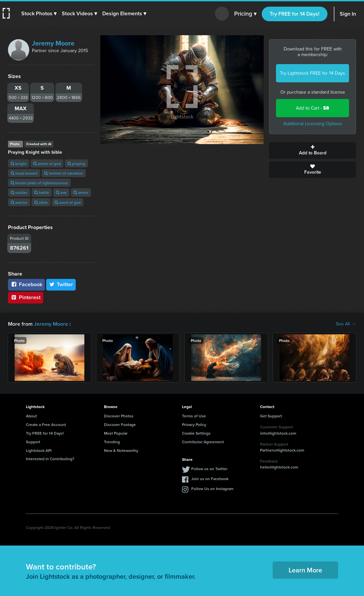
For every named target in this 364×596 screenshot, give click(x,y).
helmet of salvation (64, 173)
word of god (68, 202)
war (61, 192)
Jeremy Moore (53, 43)
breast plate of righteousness (39, 183)
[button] (39, 14)
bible (41, 202)
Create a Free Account (46, 425)
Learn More (305, 570)
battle (42, 192)
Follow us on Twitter (209, 469)
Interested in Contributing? (50, 459)
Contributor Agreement (203, 442)
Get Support (271, 416)
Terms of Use (194, 416)
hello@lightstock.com (279, 467)
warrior (19, 202)
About (31, 416)
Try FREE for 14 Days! (295, 14)
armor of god (47, 164)
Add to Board (313, 150)
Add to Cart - (313, 108)
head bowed (24, 173)
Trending (112, 442)
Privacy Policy (194, 425)
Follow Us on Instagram (212, 489)
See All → (346, 324)
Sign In (348, 14)
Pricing (245, 14)
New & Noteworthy (121, 450)
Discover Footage (120, 425)
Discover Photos (119, 416)
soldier (19, 192)
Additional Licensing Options (313, 124)
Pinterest (26, 297)
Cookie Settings (196, 433)
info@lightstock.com (278, 433)
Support (33, 442)
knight (19, 164)
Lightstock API (39, 450)
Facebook (26, 284)
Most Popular (116, 433)
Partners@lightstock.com (282, 450)
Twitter (61, 284)
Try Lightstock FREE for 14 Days (313, 73)
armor (81, 192)
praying (76, 164)
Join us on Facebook (210, 479)
